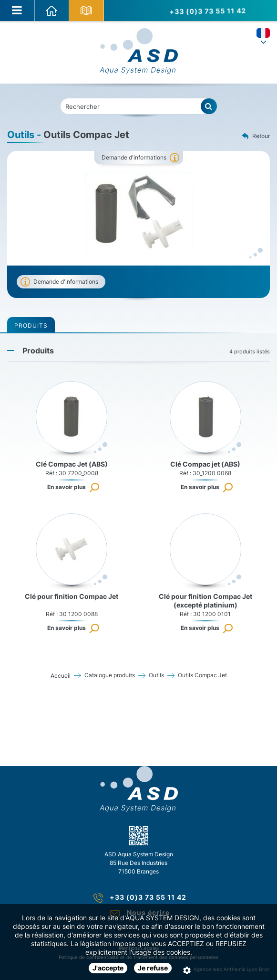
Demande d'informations (134, 157)
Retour (256, 137)
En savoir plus (67, 487)
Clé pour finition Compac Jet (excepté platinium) (205, 601)
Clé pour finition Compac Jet (72, 596)
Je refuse (153, 968)
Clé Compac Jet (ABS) (72, 464)
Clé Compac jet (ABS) (205, 464)
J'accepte (108, 968)
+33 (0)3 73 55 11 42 (206, 11)
